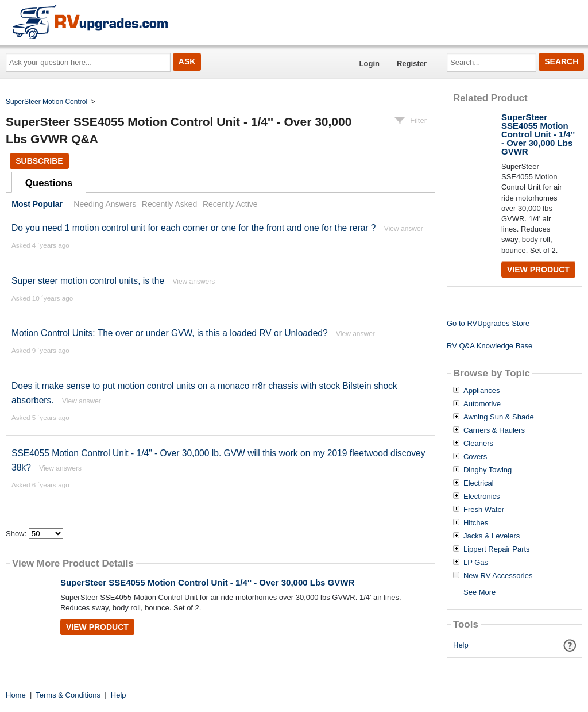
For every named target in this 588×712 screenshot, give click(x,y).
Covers (475, 457)
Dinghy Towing (488, 470)
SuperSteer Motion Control (47, 102)
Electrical (479, 483)
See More (479, 592)
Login (370, 63)
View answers (194, 282)
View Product (97, 627)
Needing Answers (105, 204)
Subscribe (39, 161)
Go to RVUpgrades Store (488, 323)
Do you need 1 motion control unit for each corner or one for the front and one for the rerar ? (194, 228)
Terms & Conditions (68, 695)
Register (412, 63)
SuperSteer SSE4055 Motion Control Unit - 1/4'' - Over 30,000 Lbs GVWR (207, 582)
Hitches (476, 523)
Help (461, 645)
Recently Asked (169, 204)
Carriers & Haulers (494, 430)
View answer (404, 229)
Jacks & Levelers (492, 536)
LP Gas (476, 563)
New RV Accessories (498, 576)
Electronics (482, 497)
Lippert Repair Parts (497, 549)
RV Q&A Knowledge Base (490, 346)
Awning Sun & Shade (499, 417)
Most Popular (37, 204)
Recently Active (230, 204)
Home (16, 695)
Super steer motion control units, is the (88, 281)
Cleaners (478, 444)
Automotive (482, 404)
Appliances (482, 391)
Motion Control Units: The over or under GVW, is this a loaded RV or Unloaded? (170, 333)
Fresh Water (484, 510)
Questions (49, 183)
